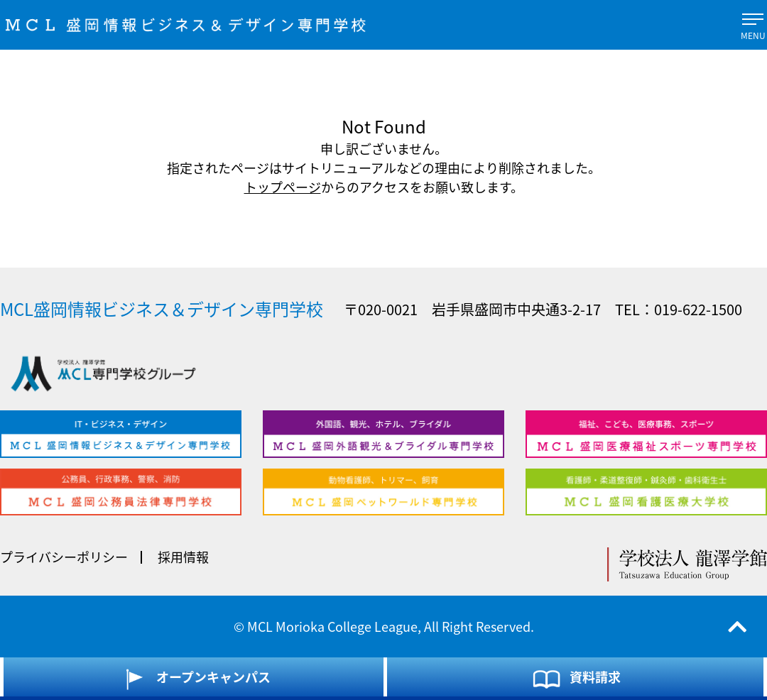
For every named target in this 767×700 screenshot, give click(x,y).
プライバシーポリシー (64, 557)
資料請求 (576, 679)
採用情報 (183, 557)
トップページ (283, 187)
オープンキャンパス (194, 679)
